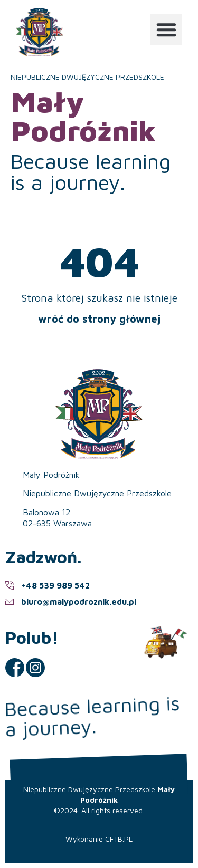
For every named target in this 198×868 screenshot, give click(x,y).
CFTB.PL (119, 839)
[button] (166, 30)
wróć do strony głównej (99, 319)
